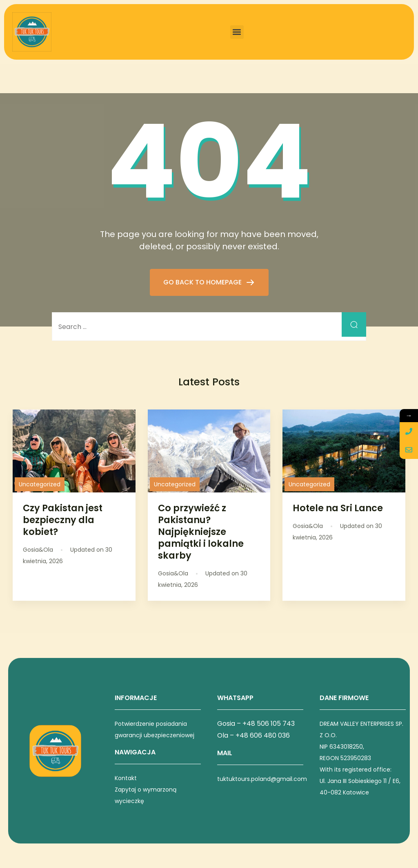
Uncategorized (40, 484)
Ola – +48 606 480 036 (253, 735)
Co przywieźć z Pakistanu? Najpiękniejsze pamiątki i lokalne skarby (201, 532)
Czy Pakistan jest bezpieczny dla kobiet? (63, 520)
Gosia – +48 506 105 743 (256, 724)
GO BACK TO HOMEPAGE (203, 282)
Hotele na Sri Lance (338, 508)
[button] (237, 32)
